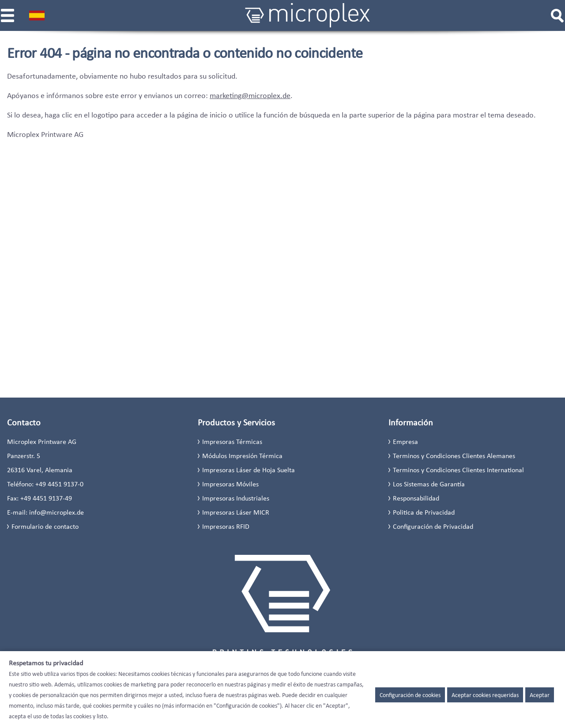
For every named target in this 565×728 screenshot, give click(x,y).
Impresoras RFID (226, 526)
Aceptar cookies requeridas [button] (485, 695)
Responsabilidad (416, 498)
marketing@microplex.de (250, 95)
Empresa (405, 442)
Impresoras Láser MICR (236, 512)
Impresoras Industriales (236, 498)
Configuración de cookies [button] (410, 695)
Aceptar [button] (540, 695)
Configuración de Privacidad (433, 526)
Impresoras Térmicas (232, 442)
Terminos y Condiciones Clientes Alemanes (454, 456)
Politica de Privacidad (424, 512)
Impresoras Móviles (230, 484)
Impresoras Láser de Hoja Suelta (249, 470)
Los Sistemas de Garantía (429, 484)
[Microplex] (308, 15)
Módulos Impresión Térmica (242, 456)
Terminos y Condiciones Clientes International (458, 470)
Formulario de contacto (45, 526)
